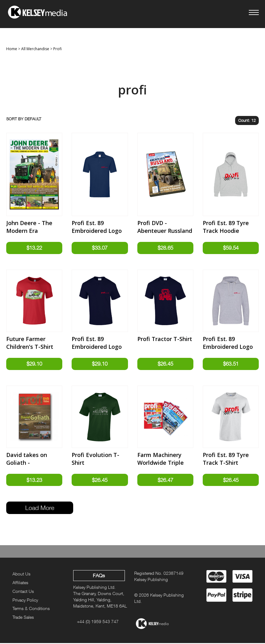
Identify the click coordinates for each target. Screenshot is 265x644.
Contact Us (23, 592)
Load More (40, 509)
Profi (57, 49)
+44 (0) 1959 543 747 (98, 622)
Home (12, 49)
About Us (21, 575)
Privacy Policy (25, 601)
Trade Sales (23, 618)
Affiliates (20, 583)
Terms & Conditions (31, 609)
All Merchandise (35, 49)
